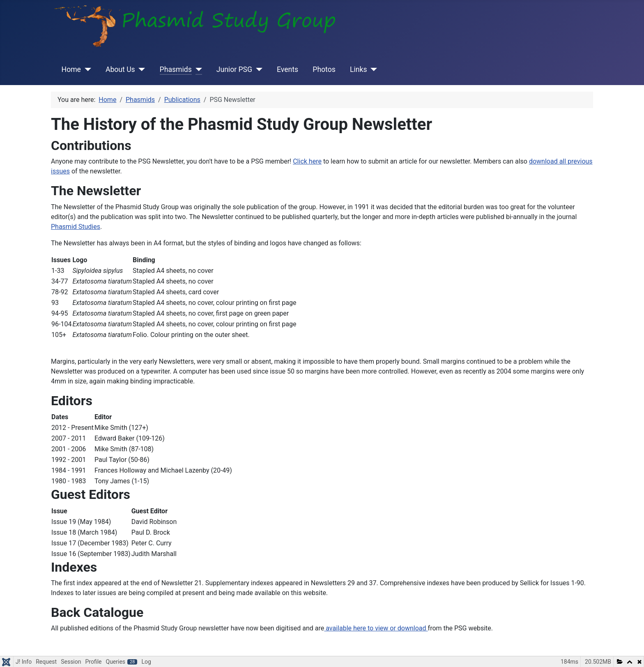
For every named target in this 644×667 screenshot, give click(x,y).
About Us (120, 69)
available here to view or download (376, 628)
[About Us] (140, 69)
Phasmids (176, 69)
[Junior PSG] (257, 69)
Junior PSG (234, 69)
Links (358, 69)
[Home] (86, 69)
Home (71, 69)
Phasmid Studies (76, 227)
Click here (307, 161)
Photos (324, 69)
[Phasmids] (197, 69)
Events (287, 69)
